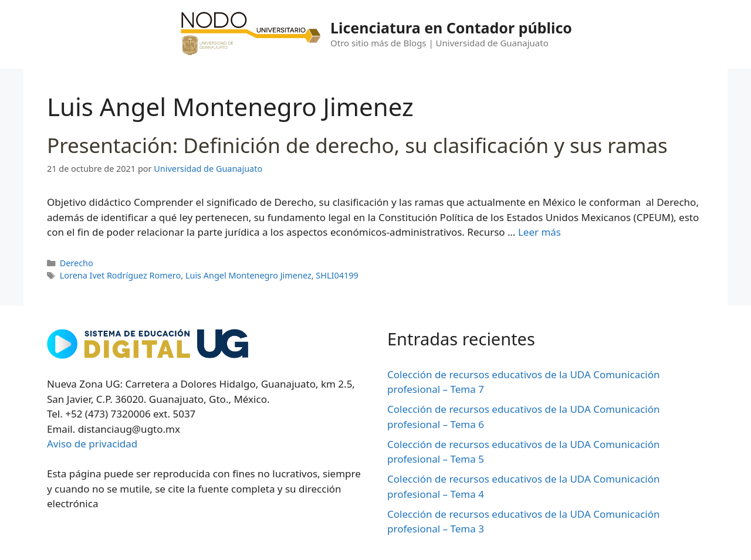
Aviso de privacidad (92, 444)
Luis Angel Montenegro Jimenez (248, 275)
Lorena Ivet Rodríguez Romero (121, 275)
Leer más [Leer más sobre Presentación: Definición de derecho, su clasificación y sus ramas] (539, 232)
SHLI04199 (337, 275)
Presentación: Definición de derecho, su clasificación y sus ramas (357, 145)
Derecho (77, 263)
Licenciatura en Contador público (451, 28)
